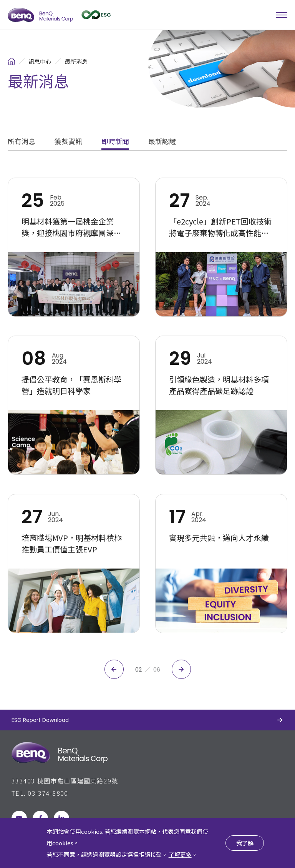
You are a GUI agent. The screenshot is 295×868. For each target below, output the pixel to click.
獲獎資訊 (68, 142)
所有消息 (22, 142)
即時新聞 (115, 142)
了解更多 (180, 854)
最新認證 (162, 142)
